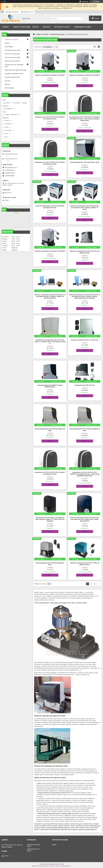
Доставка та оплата (62, 27)
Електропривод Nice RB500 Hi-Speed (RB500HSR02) (50, 386)
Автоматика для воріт (57, 34)
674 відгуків (85, 1)
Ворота (7, 43)
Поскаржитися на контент (47, 866)
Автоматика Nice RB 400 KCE (85, 385)
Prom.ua (61, 864)
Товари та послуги (20, 27)
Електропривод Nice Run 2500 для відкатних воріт (85, 430)
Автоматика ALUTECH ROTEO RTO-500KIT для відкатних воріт (50, 118)
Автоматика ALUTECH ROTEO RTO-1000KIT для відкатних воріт (50, 163)
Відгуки (7, 84)
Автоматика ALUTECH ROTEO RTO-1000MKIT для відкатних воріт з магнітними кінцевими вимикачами (85, 474)
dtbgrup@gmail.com (11, 168)
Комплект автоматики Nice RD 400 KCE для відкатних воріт (85, 252)
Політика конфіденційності (63, 866)
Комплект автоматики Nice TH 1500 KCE (85, 340)
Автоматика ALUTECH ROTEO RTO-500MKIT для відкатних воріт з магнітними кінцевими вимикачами (85, 119)
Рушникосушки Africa (12, 77)
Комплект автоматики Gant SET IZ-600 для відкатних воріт (85, 564)
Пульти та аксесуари (12, 54)
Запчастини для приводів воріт (14, 65)
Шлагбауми (9, 47)
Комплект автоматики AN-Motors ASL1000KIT (85, 75)
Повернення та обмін (83, 27)
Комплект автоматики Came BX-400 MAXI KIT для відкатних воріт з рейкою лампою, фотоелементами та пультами (85, 296)
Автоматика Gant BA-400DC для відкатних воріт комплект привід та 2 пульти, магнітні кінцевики (50, 519)
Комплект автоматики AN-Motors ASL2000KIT (50, 251)
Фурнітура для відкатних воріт (16, 70)
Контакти (47, 27)
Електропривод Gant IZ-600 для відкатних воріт (50, 564)
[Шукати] (81, 19)
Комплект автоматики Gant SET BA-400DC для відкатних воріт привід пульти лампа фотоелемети (85, 519)
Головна (5, 27)
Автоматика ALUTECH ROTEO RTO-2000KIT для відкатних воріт (50, 473)
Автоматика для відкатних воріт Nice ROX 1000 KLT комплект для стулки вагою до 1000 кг (50, 342)
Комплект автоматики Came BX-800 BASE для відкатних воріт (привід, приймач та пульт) (85, 208)
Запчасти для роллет (12, 61)
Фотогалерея (9, 88)
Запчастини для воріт (13, 57)
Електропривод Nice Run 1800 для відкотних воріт (50, 430)
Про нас (35, 27)
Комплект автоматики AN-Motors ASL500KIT (50, 75)
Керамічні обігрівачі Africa (14, 74)
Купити (50, 86)
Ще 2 (6, 137)
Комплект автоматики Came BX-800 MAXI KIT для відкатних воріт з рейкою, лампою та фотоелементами (50, 296)
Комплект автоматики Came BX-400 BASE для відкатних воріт (50, 207)
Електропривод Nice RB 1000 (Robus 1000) (85, 162)
